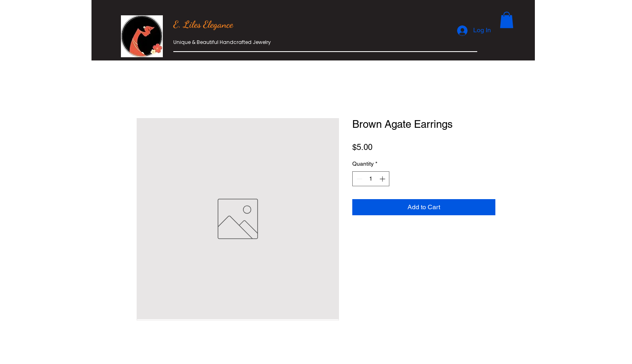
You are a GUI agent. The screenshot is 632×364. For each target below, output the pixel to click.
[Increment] (383, 179)
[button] (507, 20)
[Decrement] (359, 179)
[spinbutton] (371, 179)
